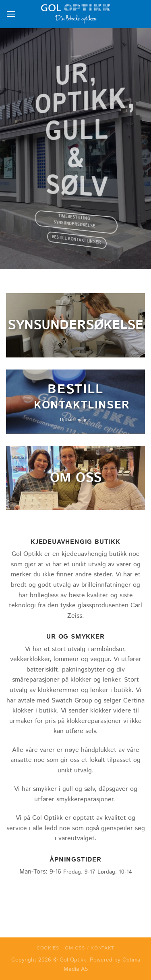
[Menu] (11, 14)
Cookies (48, 948)
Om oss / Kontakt (90, 948)
